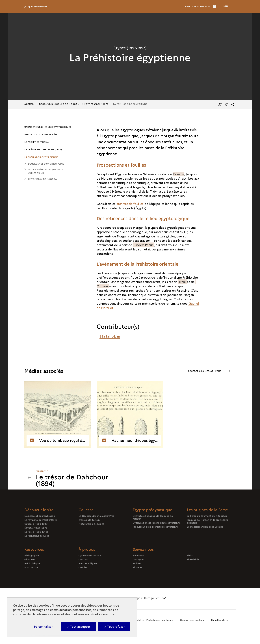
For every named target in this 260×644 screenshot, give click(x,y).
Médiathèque (32, 563)
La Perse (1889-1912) (36, 532)
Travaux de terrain (89, 520)
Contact (84, 559)
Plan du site (31, 567)
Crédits (83, 567)
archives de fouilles (130, 204)
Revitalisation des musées (41, 134)
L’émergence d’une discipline (46, 164)
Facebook (138, 555)
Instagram (138, 559)
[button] (233, 104)
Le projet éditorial (37, 142)
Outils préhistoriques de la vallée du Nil (46, 171)
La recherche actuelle (37, 536)
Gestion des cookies (193, 620)
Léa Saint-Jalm (110, 336)
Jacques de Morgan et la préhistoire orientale (208, 521)
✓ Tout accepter (78, 626)
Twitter (137, 563)
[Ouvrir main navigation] (229, 6)
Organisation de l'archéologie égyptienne (157, 523)
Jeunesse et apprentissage (40, 516)
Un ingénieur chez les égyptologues (48, 127)
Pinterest (138, 567)
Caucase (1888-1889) (36, 524)
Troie (183, 282)
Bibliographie (32, 555)
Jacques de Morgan (36, 7)
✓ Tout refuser (114, 626)
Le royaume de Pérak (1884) (41, 520)
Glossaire (30, 559)
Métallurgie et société (91, 524)
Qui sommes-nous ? (90, 555)
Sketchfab (193, 559)
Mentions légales (88, 563)
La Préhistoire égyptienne (41, 157)
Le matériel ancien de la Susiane (205, 527)
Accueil (29, 104)
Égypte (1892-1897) (36, 528)
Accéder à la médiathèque (204, 371)
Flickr (190, 555)
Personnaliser (43, 626)
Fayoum (179, 174)
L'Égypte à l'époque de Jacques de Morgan (153, 517)
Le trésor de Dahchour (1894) (43, 150)
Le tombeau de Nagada (42, 179)
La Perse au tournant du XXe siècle (207, 516)
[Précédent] (81, 478)
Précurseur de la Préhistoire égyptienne (156, 527)
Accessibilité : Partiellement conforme (152, 620)
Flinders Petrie (143, 245)
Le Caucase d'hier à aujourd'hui (96, 516)
